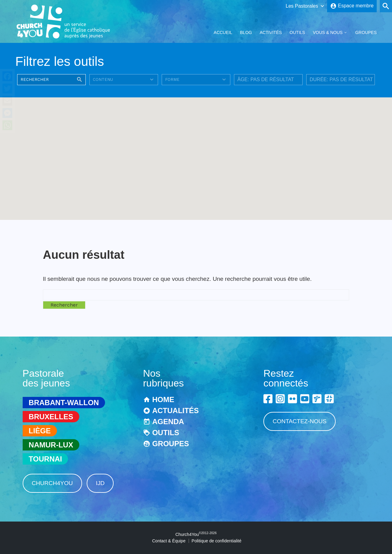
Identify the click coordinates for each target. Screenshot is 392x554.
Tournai (45, 459)
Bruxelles (51, 417)
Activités (271, 32)
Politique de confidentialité (217, 541)
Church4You (52, 483)
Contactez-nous (300, 421)
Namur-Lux (51, 445)
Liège (40, 431)
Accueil (223, 32)
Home (163, 399)
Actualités (175, 411)
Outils (298, 32)
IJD (100, 483)
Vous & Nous (328, 32)
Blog (246, 32)
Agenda (168, 422)
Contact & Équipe (169, 541)
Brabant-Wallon (64, 403)
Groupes (366, 32)
